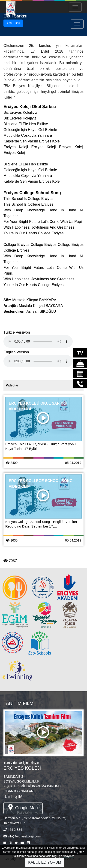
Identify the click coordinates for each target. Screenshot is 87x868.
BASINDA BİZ (13, 777)
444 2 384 (15, 830)
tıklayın (34, 763)
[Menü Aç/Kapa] (75, 7)
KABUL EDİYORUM (45, 862)
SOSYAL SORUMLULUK (21, 781)
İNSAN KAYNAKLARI (19, 791)
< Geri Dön (13, 23)
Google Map (23, 807)
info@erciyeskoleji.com (24, 836)
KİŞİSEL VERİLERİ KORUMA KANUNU (32, 786)
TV (80, 353)
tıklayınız (68, 856)
